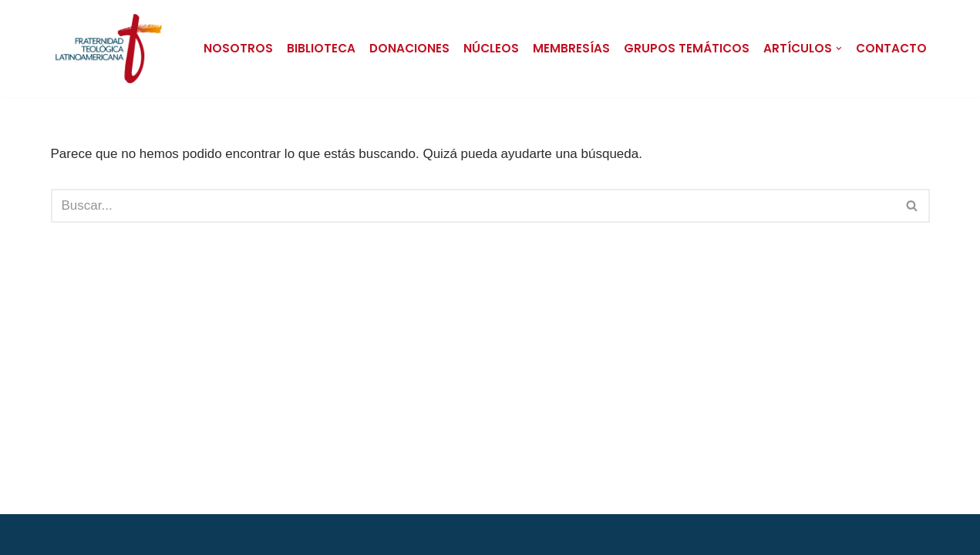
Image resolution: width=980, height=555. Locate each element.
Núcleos (491, 48)
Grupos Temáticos (687, 48)
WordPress (238, 534)
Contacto (891, 48)
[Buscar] (473, 206)
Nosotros (238, 48)
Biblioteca (321, 48)
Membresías (571, 48)
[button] (839, 49)
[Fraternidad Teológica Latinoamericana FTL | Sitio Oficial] (109, 49)
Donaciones (409, 48)
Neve (66, 534)
